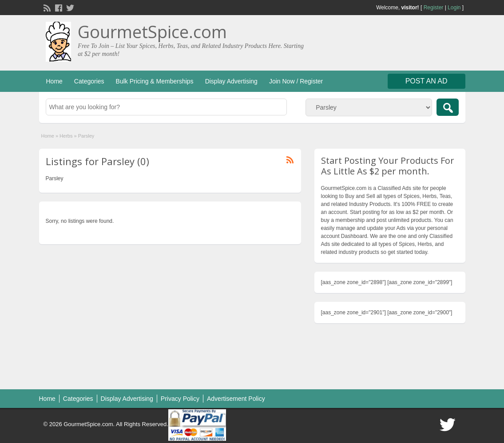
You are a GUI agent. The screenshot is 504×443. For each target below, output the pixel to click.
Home (54, 81)
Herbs (66, 136)
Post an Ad (427, 81)
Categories (89, 81)
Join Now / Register (296, 81)
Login (454, 8)
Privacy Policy (180, 399)
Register (434, 8)
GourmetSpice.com (152, 32)
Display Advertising (231, 81)
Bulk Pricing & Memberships (155, 81)
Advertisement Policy (236, 399)
